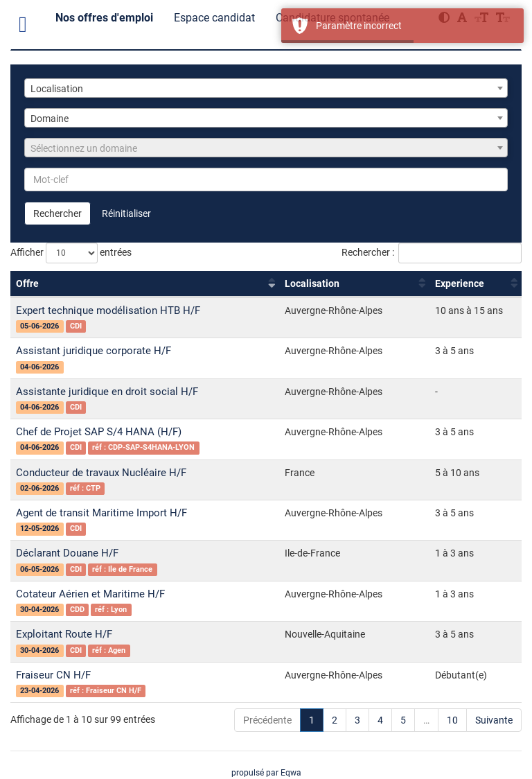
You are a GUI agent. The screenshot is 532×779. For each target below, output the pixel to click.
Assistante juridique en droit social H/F (107, 392)
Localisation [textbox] (57, 89)
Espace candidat (214, 18)
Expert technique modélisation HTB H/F (108, 310)
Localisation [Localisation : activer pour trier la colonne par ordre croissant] (312, 283)
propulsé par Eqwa (266, 773)
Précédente (267, 720)
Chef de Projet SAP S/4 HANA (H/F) (99, 432)
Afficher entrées (71, 253)
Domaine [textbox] (50, 119)
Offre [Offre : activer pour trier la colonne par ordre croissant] (27, 283)
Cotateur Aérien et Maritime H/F (90, 594)
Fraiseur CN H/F (53, 675)
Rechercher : (432, 253)
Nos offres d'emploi (104, 18)
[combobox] (266, 88)
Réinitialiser (126, 213)
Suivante (494, 720)
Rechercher (57, 213)
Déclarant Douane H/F (67, 553)
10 (452, 720)
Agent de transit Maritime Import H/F (101, 513)
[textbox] (266, 148)
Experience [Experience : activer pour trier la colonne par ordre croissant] (460, 283)
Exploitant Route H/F (64, 634)
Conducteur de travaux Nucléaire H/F (101, 473)
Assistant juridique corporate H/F (94, 351)
